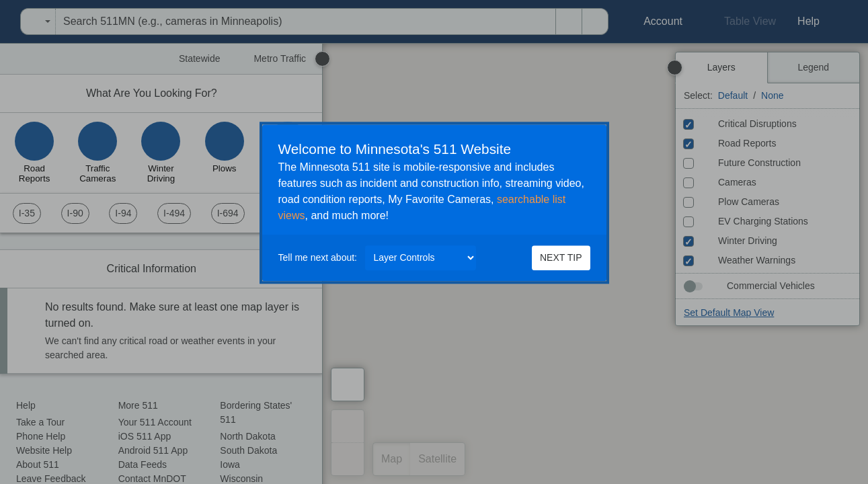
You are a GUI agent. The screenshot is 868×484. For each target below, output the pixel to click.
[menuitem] (4, 22)
